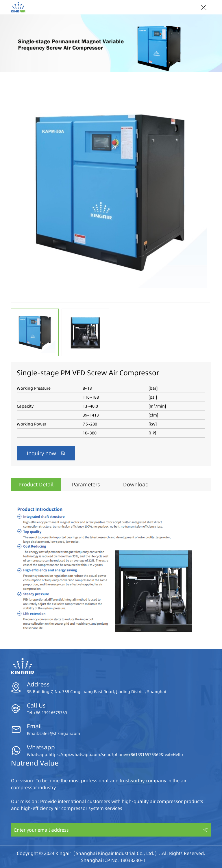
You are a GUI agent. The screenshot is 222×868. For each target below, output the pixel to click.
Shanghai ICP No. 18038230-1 (113, 860)
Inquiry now (46, 453)
